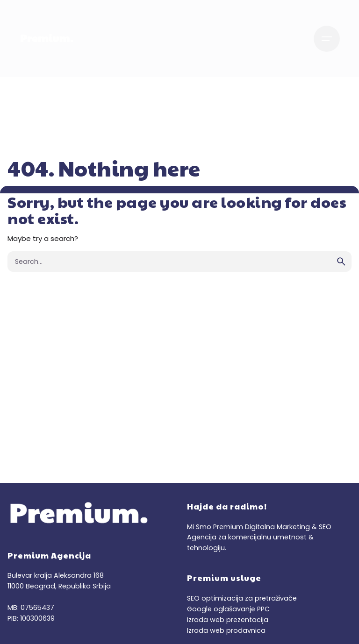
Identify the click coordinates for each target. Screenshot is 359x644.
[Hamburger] (327, 39)
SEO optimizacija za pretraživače (242, 598)
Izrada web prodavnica (226, 630)
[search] (341, 262)
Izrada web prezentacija (228, 620)
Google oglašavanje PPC (228, 609)
